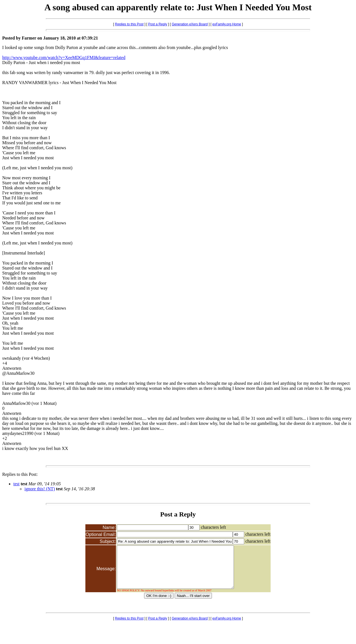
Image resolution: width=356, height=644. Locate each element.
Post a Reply (158, 24)
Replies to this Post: (20, 474)
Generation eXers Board (190, 24)
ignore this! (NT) (40, 489)
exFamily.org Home (227, 24)
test (16, 484)
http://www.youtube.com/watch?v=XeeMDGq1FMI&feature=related (64, 57)
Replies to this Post (129, 24)
